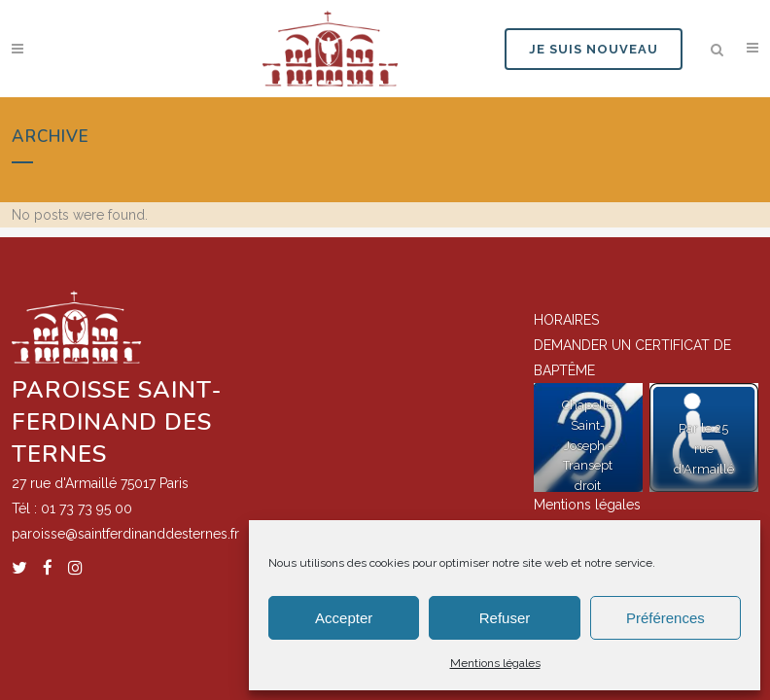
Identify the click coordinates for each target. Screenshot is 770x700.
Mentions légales (495, 663)
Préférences (665, 618)
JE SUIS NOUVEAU (594, 49)
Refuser (505, 618)
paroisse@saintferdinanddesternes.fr (125, 533)
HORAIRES (566, 319)
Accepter (344, 618)
